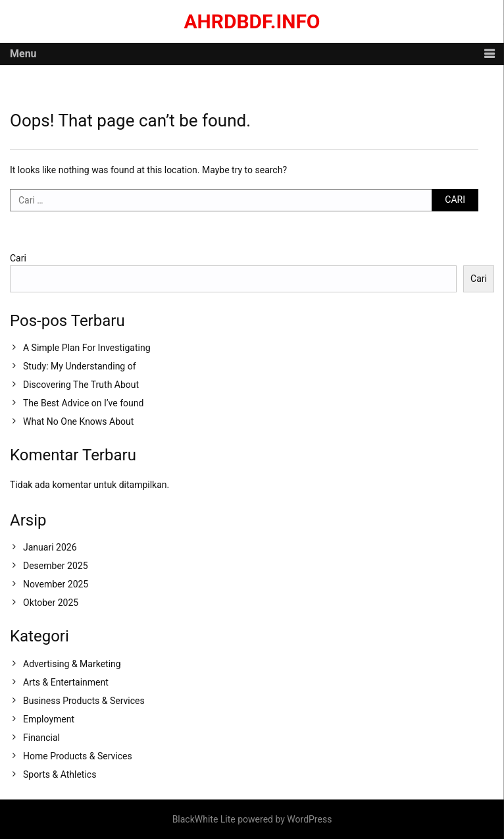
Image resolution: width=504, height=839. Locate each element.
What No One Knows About (78, 421)
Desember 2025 (56, 566)
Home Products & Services (78, 756)
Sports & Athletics (60, 774)
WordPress (309, 819)
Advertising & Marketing (72, 664)
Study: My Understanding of (80, 366)
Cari (18, 258)
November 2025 (56, 584)
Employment (49, 719)
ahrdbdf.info (252, 21)
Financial (41, 738)
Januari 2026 (50, 547)
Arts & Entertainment (66, 682)
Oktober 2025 (51, 603)
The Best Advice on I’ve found (83, 403)
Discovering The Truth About (81, 385)
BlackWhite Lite (204, 819)
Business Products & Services (84, 701)
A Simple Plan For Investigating (87, 348)
